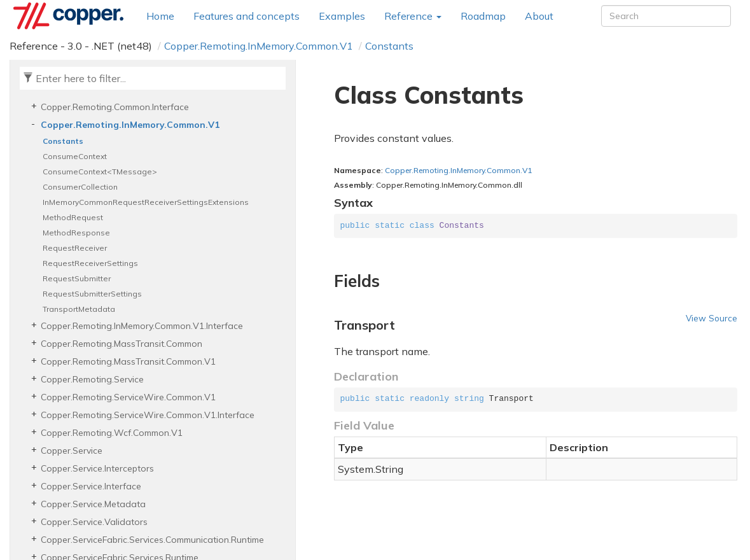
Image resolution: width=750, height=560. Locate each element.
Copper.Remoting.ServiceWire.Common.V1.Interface (148, 415)
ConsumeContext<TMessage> (100, 171)
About (539, 16)
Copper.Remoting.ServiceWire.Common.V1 (128, 397)
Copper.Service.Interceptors (97, 468)
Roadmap (483, 16)
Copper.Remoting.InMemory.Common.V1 (259, 46)
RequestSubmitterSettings (92, 294)
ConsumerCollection (80, 187)
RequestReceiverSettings (90, 263)
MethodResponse (76, 233)
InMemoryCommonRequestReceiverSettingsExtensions (146, 202)
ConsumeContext (75, 156)
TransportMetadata (79, 309)
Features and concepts (247, 16)
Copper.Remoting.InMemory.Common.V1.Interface (142, 326)
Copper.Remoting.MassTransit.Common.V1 (128, 361)
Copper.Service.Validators (94, 522)
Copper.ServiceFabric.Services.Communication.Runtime (152, 540)
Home (160, 16)
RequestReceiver (75, 248)
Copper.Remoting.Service (92, 379)
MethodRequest (73, 217)
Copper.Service (72, 451)
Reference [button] (413, 16)
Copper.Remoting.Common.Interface (115, 107)
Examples (342, 16)
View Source (712, 318)
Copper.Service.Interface (91, 486)
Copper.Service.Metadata (93, 504)
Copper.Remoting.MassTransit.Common (122, 344)
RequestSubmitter (77, 278)
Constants (389, 46)
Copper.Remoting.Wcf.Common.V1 (112, 433)
